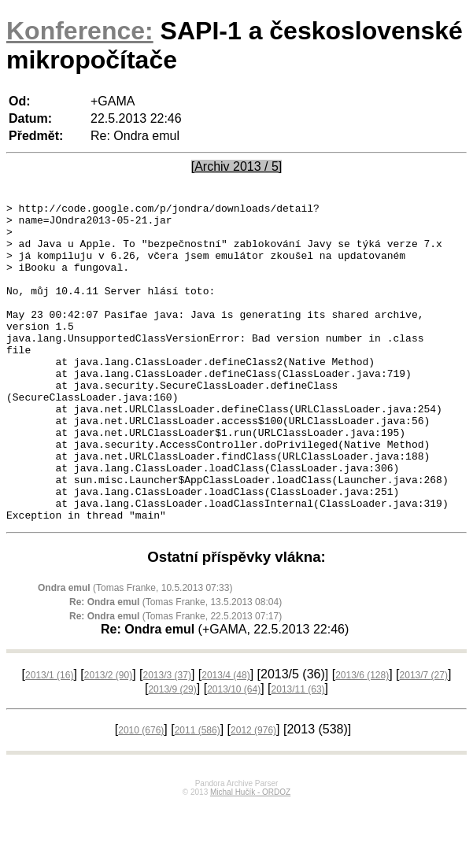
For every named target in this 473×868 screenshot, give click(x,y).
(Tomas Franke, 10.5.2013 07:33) (135, 652)
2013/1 (49, 739)
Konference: (80, 31)
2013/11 (298, 753)
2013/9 (172, 753)
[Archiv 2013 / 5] (237, 166)
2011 (198, 794)
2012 (253, 794)
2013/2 (108, 739)
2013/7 (424, 739)
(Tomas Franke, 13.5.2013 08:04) (176, 666)
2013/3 (167, 739)
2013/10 (234, 753)
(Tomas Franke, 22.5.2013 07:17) (176, 680)
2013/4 (225, 739)
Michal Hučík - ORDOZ (250, 856)
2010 (141, 794)
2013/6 (362, 739)
